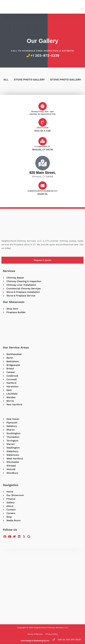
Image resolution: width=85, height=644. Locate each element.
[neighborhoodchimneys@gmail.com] (43, 186)
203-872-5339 (42, 128)
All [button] (6, 80)
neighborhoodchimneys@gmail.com (42, 191)
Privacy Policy (52, 634)
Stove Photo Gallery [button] (29, 80)
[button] (82, 9)
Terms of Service (35, 634)
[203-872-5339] (43, 122)
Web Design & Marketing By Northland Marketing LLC (45, 641)
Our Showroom (14, 302)
